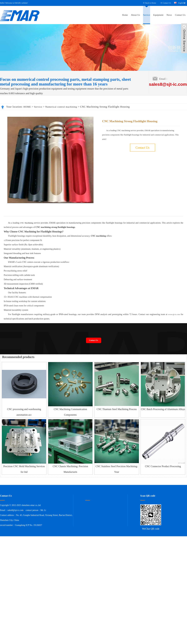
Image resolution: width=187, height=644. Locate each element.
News (169, 15)
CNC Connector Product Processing (163, 519)
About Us (135, 15)
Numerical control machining (61, 107)
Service (147, 15)
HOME (27, 107)
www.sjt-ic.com (174, 367)
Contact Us (167, 3)
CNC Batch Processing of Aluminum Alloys (163, 462)
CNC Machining (27, 276)
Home (125, 15)
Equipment (158, 15)
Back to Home (151, 3)
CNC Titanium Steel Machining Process (117, 462)
